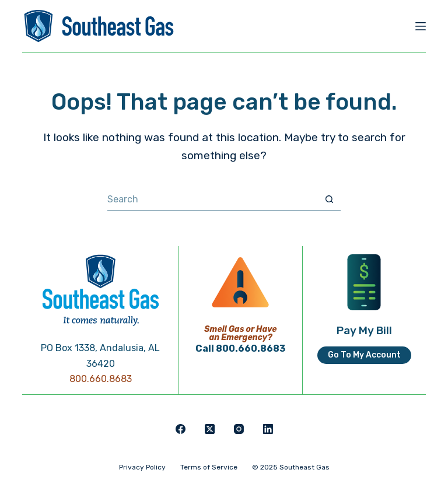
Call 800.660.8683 (240, 348)
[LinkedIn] (268, 429)
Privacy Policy (142, 467)
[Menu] (421, 26)
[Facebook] (181, 429)
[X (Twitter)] (210, 429)
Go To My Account (364, 355)
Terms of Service (209, 467)
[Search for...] (212, 199)
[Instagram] (239, 429)
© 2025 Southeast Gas (291, 467)
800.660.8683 (101, 379)
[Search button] (329, 199)
